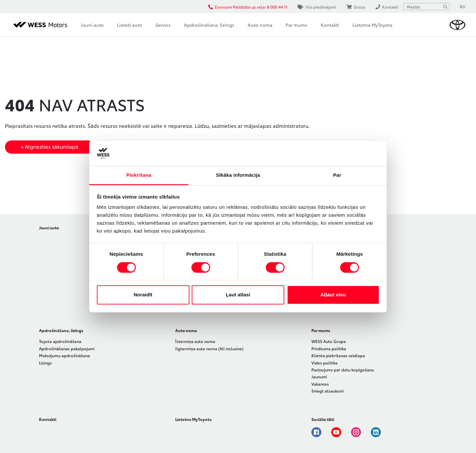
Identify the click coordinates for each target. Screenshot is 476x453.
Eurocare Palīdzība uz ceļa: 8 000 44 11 (248, 7)
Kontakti (330, 25)
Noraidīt (143, 295)
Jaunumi (319, 377)
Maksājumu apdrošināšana (64, 355)
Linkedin (376, 432)
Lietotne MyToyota (372, 25)
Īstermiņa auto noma (195, 341)
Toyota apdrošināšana (60, 341)
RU (463, 6)
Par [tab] (337, 175)
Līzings (45, 363)
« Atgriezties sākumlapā (50, 146)
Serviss (163, 25)
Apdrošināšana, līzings (209, 25)
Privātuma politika (329, 348)
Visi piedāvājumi (317, 7)
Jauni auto (92, 25)
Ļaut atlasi (238, 295)
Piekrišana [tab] (139, 175)
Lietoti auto (130, 25)
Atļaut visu (333, 295)
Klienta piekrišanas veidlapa (338, 355)
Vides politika (324, 363)
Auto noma (260, 25)
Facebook (316, 432)
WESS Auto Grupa (329, 341)
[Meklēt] (445, 7)
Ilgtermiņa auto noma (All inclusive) (209, 348)
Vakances (320, 384)
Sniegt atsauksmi (328, 391)
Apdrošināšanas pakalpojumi (67, 348)
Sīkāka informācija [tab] (238, 175)
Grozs (356, 7)
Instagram (356, 432)
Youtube (336, 432)
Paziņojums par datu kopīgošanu (343, 370)
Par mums (297, 25)
